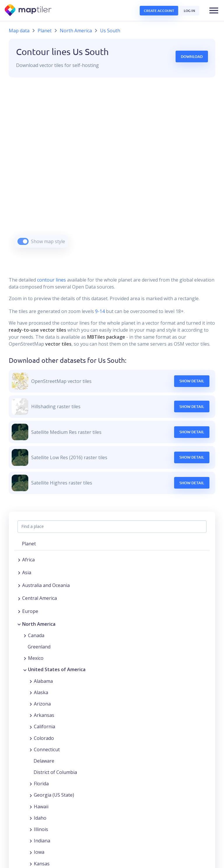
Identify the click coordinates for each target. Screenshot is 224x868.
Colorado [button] (44, 738)
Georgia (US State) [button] (54, 795)
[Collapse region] (19, 624)
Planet (45, 31)
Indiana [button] (42, 841)
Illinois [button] (41, 829)
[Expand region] (19, 560)
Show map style (48, 241)
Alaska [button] (41, 692)
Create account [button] (159, 11)
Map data (19, 31)
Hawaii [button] (41, 807)
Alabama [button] (43, 681)
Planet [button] (29, 544)
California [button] (44, 726)
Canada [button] (36, 635)
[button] (214, 10)
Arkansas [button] (44, 715)
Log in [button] (189, 11)
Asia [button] (27, 572)
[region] (112, 170)
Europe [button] (30, 611)
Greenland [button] (39, 647)
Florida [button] (41, 784)
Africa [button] (28, 560)
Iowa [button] (39, 852)
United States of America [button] (57, 669)
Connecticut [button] (47, 749)
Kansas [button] (42, 864)
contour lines (51, 280)
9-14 (99, 311)
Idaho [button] (40, 818)
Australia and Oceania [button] (46, 585)
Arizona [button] (42, 704)
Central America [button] (40, 598)
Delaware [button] (44, 761)
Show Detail (192, 381)
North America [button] (39, 624)
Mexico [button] (36, 658)
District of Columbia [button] (55, 772)
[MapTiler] (28, 11)
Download (192, 56)
